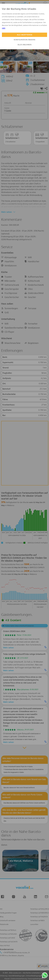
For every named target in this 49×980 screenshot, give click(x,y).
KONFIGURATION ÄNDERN (24, 40)
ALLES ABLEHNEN (24, 45)
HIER (4, 28)
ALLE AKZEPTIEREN (25, 35)
